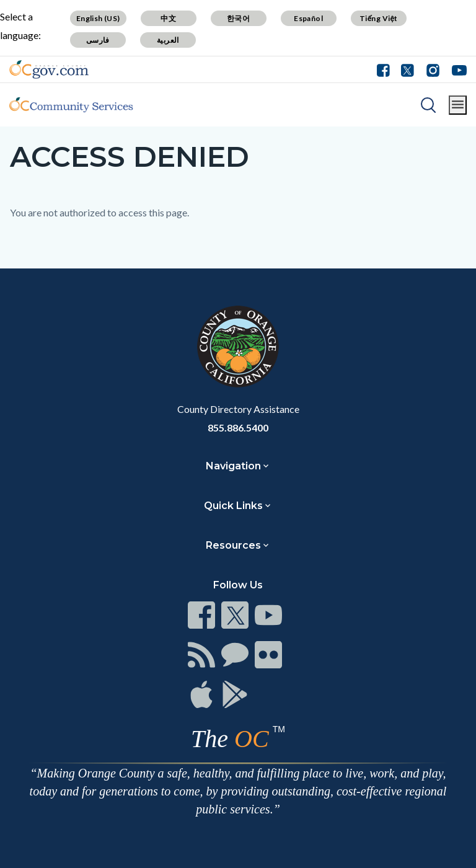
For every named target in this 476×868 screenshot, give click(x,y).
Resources (233, 545)
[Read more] (49, 69)
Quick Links (233, 506)
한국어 (238, 18)
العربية (168, 40)
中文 (168, 18)
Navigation (233, 466)
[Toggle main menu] (458, 105)
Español (308, 18)
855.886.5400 (238, 427)
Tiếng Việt (379, 18)
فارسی (98, 40)
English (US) (98, 18)
